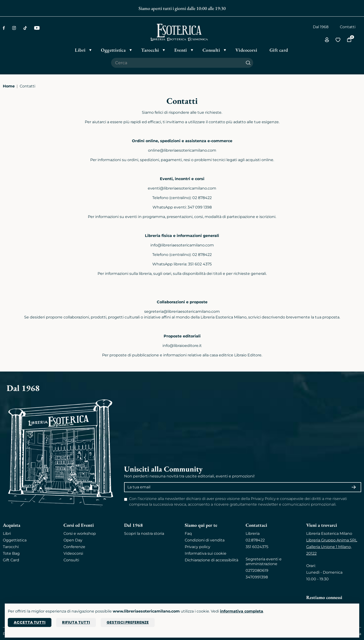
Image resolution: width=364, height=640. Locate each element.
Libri (7, 533)
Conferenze (74, 547)
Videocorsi (73, 553)
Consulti (71, 560)
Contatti (348, 27)
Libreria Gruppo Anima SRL (332, 540)
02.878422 (255, 540)
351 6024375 (257, 547)
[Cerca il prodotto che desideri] (177, 63)
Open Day (73, 540)
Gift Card (11, 560)
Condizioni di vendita (205, 540)
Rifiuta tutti (76, 622)
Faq (188, 533)
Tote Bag (11, 553)
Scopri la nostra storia (144, 533)
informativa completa (242, 611)
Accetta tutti (30, 622)
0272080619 (257, 570)
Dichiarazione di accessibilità (211, 560)
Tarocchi (11, 547)
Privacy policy (198, 547)
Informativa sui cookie (206, 553)
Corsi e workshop (80, 533)
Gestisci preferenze (128, 622)
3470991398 (257, 577)
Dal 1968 (321, 27)
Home (9, 86)
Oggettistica (15, 540)
